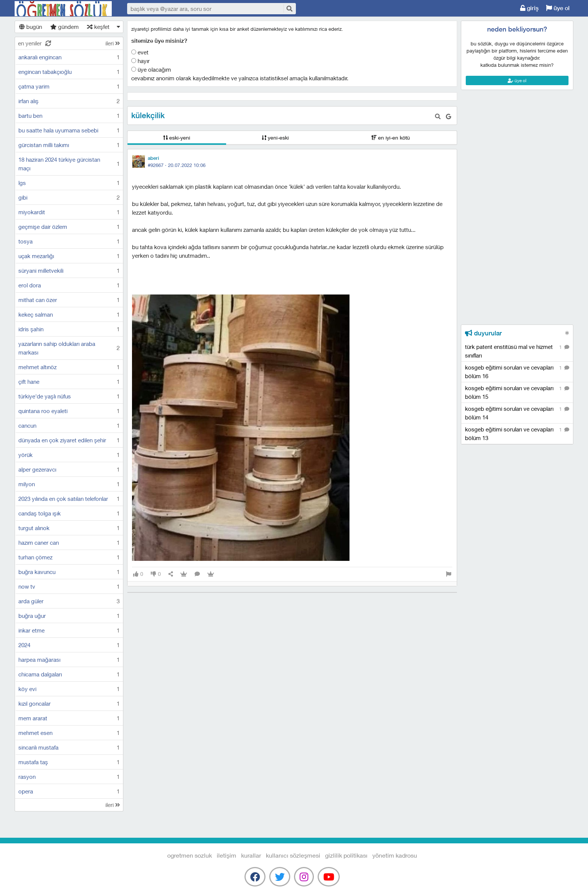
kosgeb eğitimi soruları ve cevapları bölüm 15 (517, 392)
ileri (113, 43)
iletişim (226, 855)
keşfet (98, 27)
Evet (140, 52)
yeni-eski (275, 137)
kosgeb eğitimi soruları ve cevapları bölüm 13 (517, 433)
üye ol (558, 8)
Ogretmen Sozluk (63, 9)
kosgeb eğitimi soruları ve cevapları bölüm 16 (517, 371)
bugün (31, 27)
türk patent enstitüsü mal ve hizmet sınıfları (517, 351)
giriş (529, 8)
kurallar (251, 855)
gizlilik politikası (346, 855)
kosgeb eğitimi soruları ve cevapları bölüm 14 (517, 413)
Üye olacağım (151, 69)
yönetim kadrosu (395, 855)
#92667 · (177, 165)
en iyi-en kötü (391, 137)
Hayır (140, 61)
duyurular (483, 333)
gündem (64, 27)
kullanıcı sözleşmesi (293, 855)
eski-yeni (177, 137)
